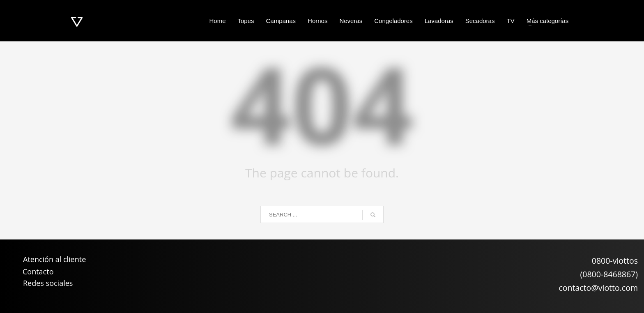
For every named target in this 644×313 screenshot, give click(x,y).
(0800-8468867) (609, 274)
